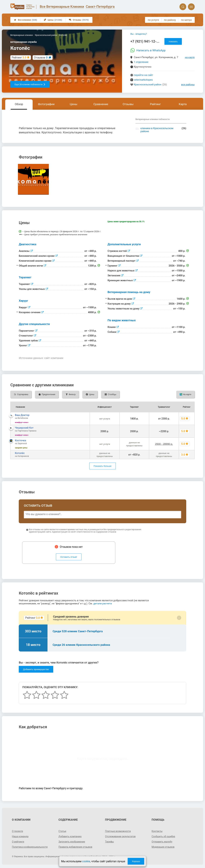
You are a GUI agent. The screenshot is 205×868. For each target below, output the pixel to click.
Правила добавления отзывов (75, 847)
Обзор (19, 104)
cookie (86, 861)
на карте (190, 57)
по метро (186, 20)
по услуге (153, 20)
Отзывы (79, 20)
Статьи (62, 831)
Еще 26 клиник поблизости (30, 84)
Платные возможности (118, 831)
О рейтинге (18, 842)
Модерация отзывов (163, 847)
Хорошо (136, 861)
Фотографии (46, 104)
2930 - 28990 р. (164, 444)
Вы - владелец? (139, 34)
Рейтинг (155, 104)
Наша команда (20, 836)
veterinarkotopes (143, 80)
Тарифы (110, 842)
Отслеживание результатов (120, 836)
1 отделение (141, 62)
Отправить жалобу (162, 842)
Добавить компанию (70, 836)
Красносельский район (148, 85)
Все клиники (26, 20)
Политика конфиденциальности (30, 847)
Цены (53, 20)
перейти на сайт (143, 75)
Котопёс (20, 453)
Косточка (20, 440)
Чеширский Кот (24, 428)
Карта (183, 104)
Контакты (157, 831)
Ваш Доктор (22, 415)
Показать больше (103, 466)
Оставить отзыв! (69, 557)
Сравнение (101, 104)
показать (173, 41)
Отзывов (41, 58)
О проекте (17, 831)
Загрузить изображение (72, 842)
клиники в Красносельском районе (157, 130)
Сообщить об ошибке (163, 836)
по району (170, 20)
